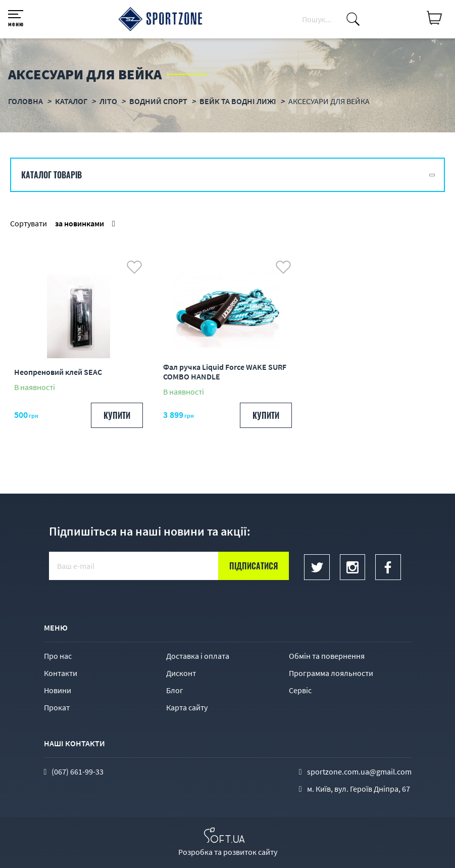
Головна (26, 101)
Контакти (61, 673)
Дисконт (181, 673)
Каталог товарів (52, 175)
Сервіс (300, 690)
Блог (175, 690)
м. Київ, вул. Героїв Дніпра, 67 (359, 789)
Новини (58, 690)
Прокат (57, 707)
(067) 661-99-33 (78, 771)
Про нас (58, 656)
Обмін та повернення (327, 656)
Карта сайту (187, 707)
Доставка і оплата (198, 656)
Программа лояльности (331, 673)
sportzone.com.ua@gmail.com (359, 771)
